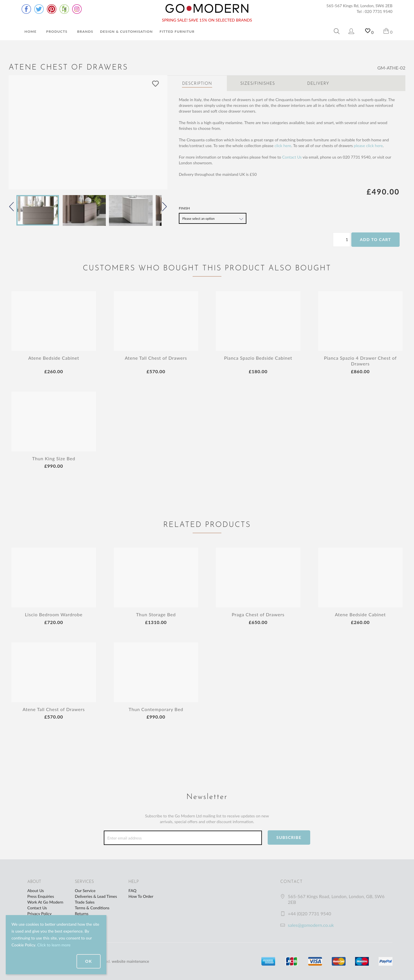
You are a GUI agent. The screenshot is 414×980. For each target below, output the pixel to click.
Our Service (85, 891)
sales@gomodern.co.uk (311, 925)
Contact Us (292, 157)
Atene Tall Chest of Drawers (156, 358)
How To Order (141, 896)
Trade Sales (85, 902)
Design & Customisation (126, 31)
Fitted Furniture (178, 31)
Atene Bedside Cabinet (54, 358)
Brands (85, 31)
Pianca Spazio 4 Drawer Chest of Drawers (360, 361)
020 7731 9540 (379, 11)
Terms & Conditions (92, 908)
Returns (82, 913)
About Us (36, 891)
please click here (368, 146)
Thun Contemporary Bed (156, 709)
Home (30, 31)
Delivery (318, 84)
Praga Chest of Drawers (258, 614)
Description (197, 84)
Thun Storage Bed (156, 614)
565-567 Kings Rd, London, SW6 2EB (359, 6)
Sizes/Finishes (258, 84)
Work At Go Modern (45, 902)
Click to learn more (54, 945)
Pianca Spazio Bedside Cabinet (258, 358)
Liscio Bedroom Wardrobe (54, 614)
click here (283, 146)
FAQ (133, 891)
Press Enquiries (41, 896)
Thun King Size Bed (54, 458)
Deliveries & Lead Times (96, 896)
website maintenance (131, 961)
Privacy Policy (39, 913)
